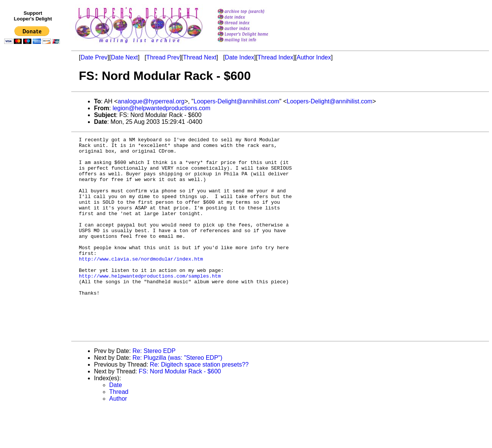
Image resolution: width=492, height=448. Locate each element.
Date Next (124, 57)
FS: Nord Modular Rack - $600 (180, 411)
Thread (119, 432)
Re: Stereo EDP (154, 391)
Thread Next (200, 57)
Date (116, 425)
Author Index (314, 57)
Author (118, 438)
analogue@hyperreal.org (151, 101)
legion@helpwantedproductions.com (161, 108)
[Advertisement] (33, 203)
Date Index (239, 57)
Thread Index (275, 57)
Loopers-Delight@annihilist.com (237, 101)
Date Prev (94, 57)
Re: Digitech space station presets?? (199, 404)
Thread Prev (163, 57)
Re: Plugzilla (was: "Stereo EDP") (177, 397)
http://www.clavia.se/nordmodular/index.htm (141, 284)
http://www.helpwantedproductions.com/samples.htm (150, 304)
